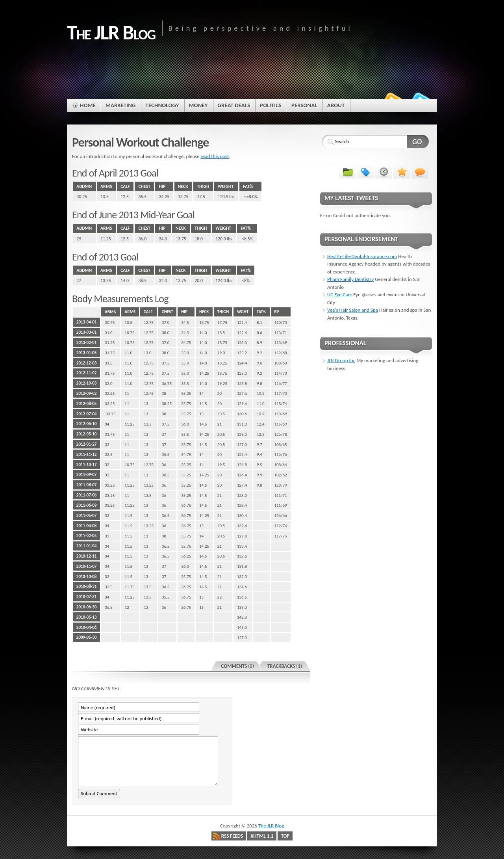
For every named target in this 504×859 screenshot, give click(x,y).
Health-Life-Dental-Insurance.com (362, 256)
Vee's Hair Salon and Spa (353, 310)
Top (285, 836)
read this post (215, 156)
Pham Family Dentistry (350, 279)
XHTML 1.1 (262, 836)
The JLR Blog (271, 826)
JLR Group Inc (341, 360)
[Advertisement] (252, 66)
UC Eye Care (340, 295)
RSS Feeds (232, 836)
